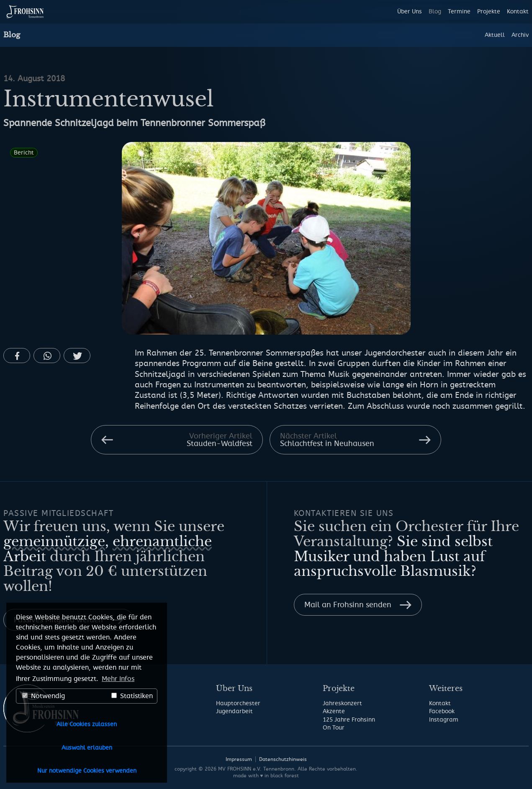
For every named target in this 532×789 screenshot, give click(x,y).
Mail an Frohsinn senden (348, 605)
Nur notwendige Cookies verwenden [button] (87, 771)
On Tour (334, 728)
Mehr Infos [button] (118, 679)
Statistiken (132, 696)
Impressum (239, 759)
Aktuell (495, 35)
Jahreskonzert (342, 703)
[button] (17, 356)
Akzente (334, 711)
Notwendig (44, 696)
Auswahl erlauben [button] (87, 748)
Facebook (442, 711)
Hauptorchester (238, 703)
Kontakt (518, 12)
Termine (459, 12)
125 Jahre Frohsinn (349, 720)
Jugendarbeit (234, 711)
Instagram (444, 720)
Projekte (489, 12)
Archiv (520, 35)
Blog (435, 12)
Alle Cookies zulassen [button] (87, 724)
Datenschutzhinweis (283, 759)
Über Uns (410, 12)
